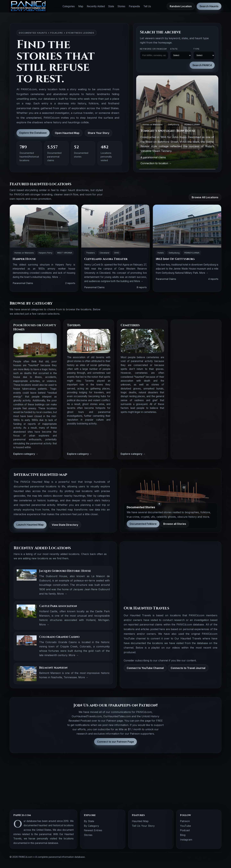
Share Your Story (98, 133)
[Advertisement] (196, 371)
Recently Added (96, 6)
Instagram (186, 840)
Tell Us (147, 6)
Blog (183, 835)
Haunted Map (140, 821)
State (111, 6)
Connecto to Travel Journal (188, 668)
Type (196, 49)
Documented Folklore (143, 524)
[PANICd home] (28, 6)
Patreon (185, 821)
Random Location (181, 6)
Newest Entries (93, 830)
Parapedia (134, 6)
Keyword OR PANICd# (153, 49)
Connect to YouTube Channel (145, 668)
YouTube (185, 826)
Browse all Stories (175, 524)
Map (81, 6)
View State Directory (65, 525)
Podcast (185, 830)
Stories (121, 6)
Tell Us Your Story (143, 826)
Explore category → (26, 454)
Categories (69, 6)
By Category (91, 826)
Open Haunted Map (67, 133)
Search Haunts (209, 6)
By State (89, 821)
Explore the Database (33, 133)
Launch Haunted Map (30, 525)
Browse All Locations (205, 197)
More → (57, 277)
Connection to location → (156, 163)
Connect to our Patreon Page (116, 742)
